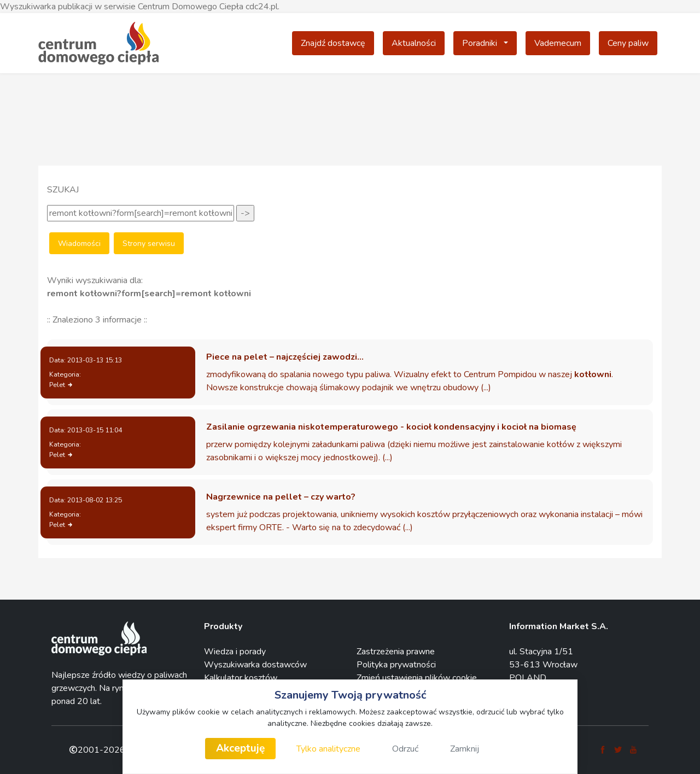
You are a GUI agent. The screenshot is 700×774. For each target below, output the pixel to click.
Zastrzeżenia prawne (396, 652)
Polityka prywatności (396, 665)
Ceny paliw (628, 43)
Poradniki (489, 43)
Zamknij (465, 749)
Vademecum (558, 43)
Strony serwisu (149, 244)
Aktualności (414, 43)
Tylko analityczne (328, 749)
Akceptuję (240, 748)
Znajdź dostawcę (333, 43)
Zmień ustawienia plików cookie (417, 678)
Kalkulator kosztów (241, 678)
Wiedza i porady (235, 652)
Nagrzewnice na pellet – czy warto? (281, 497)
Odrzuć (405, 749)
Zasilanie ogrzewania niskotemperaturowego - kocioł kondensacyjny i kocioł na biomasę (391, 427)
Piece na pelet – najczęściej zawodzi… (285, 357)
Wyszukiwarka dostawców (255, 665)
